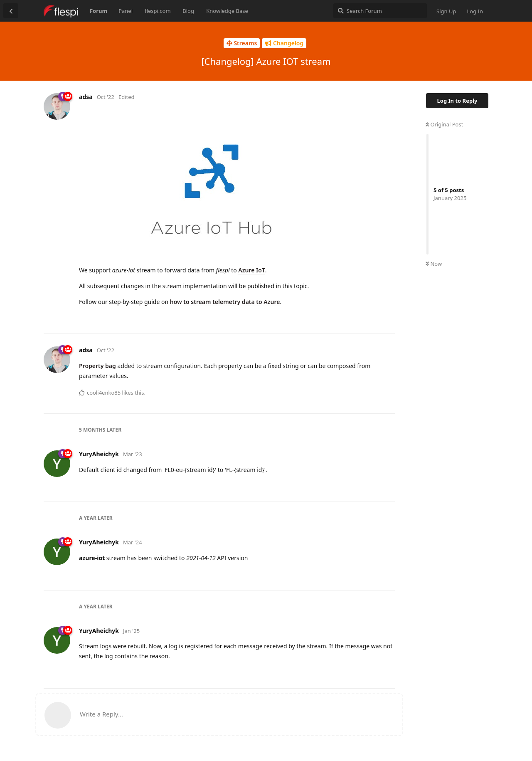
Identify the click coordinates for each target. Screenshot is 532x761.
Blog (188, 11)
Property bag (97, 366)
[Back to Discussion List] (11, 11)
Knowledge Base (227, 11)
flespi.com (158, 11)
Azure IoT (252, 270)
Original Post (444, 124)
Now (434, 264)
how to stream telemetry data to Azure (225, 302)
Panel (126, 11)
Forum (99, 11)
